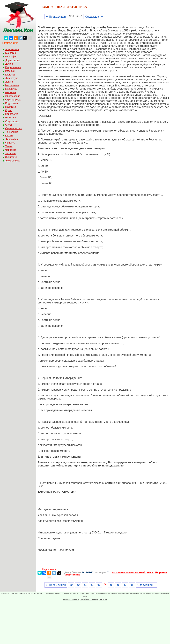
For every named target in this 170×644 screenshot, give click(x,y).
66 (118, 585)
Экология (10, 153)
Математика (12, 85)
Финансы (10, 143)
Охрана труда (13, 100)
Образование (13, 96)
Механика (11, 92)
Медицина (11, 89)
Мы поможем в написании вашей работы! (133, 572)
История (10, 71)
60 (78, 585)
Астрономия (12, 49)
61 (85, 585)
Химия (9, 146)
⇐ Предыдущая (56, 17)
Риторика (10, 118)
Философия (12, 139)
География (11, 57)
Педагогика (12, 103)
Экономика (11, 157)
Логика (9, 82)
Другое (9, 64)
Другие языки (13, 60)
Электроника (12, 161)
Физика (9, 135)
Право (9, 110)
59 (71, 585)
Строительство (14, 128)
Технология (12, 132)
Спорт (9, 125)
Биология (10, 53)
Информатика (13, 67)
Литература (12, 78)
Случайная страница (89, 599)
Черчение (11, 150)
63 (99, 585)
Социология (12, 121)
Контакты (103, 599)
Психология (12, 114)
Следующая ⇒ (94, 17)
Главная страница (71, 599)
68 (132, 585)
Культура (10, 74)
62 (92, 585)
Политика (11, 107)
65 (111, 585)
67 (125, 585)
